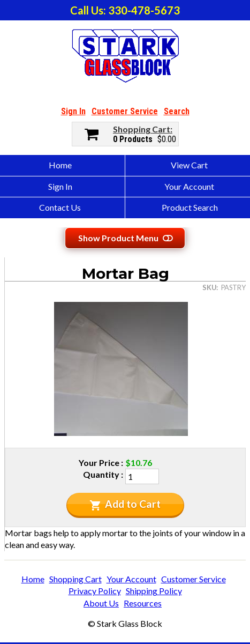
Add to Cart (125, 504)
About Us (101, 603)
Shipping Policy (154, 591)
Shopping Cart (142, 129)
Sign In (73, 111)
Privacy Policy (95, 591)
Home (33, 579)
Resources (143, 603)
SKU (209, 287)
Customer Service (125, 111)
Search (177, 111)
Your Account (131, 579)
